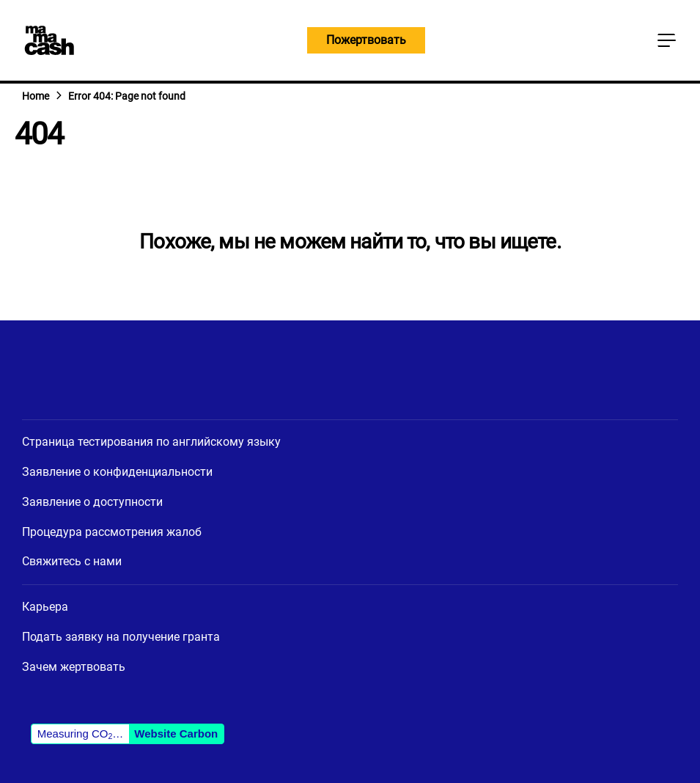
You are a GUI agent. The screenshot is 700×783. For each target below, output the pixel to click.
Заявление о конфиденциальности (117, 472)
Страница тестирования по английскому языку (151, 442)
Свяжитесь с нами (72, 561)
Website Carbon (176, 734)
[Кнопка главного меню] (666, 40)
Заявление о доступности (92, 502)
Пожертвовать (366, 40)
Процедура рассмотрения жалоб (112, 532)
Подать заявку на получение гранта (121, 637)
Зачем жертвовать (74, 667)
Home (36, 96)
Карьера (45, 607)
